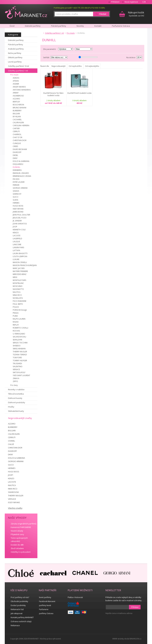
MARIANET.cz (26, 12)
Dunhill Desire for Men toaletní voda (53, 94)
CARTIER (16, 128)
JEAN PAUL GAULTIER (21, 215)
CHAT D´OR (18, 137)
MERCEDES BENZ (20, 274)
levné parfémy (45, 597)
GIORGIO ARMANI (20, 188)
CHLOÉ (11, 444)
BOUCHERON (18, 105)
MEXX (15, 277)
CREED (15, 146)
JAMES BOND (18, 212)
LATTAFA (16, 250)
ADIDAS (16, 78)
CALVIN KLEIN (18, 123)
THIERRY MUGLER (20, 352)
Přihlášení (115, 2)
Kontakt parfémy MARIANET (22, 617)
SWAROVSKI (13, 492)
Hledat (103, 14)
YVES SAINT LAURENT (21, 375)
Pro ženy (14, 385)
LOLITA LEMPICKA (20, 256)
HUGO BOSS (18, 206)
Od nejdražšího (75, 66)
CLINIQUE (17, 143)
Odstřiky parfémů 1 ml (18, 71)
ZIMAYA (16, 378)
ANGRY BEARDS (19, 87)
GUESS (15, 200)
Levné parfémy (15, 62)
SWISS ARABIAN (19, 349)
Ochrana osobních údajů (21, 621)
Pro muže (14, 75)
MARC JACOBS (19, 268)
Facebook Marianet (47, 601)
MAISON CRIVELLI (20, 262)
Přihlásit (135, 607)
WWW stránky (118, 639)
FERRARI (16, 185)
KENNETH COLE (19, 230)
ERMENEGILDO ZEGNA (22, 176)
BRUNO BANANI (20, 108)
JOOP (15, 227)
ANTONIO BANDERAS (22, 90)
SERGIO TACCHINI (20, 343)
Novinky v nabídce (16, 389)
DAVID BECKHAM (20, 149)
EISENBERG (17, 170)
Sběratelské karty (16, 411)
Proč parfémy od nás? (20, 597)
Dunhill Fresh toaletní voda (79, 93)
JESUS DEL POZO (20, 218)
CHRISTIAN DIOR (20, 140)
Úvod (12, 26)
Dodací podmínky (18, 605)
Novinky (80, 26)
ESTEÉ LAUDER (19, 182)
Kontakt (98, 26)
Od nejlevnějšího (92, 66)
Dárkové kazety (15, 398)
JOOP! (11, 475)
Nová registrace (131, 2)
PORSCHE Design (20, 310)
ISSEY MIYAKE (18, 209)
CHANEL (12, 441)
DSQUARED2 (18, 164)
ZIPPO (15, 381)
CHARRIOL (17, 134)
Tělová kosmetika (16, 394)
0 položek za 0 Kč (136, 14)
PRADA (16, 313)
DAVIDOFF (17, 152)
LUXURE (16, 259)
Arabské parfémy (16, 49)
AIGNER (16, 84)
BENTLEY (16, 102)
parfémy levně (45, 605)
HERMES (16, 203)
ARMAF (16, 93)
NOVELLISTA (18, 298)
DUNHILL (17, 167)
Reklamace (15, 625)
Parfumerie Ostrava (121, 26)
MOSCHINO (18, 286)
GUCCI (16, 197)
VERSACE (16, 369)
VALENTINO (18, 366)
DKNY (15, 158)
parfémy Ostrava (46, 613)
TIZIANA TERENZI (20, 355)
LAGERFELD (17, 239)
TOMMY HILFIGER (20, 361)
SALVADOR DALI (19, 337)
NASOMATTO (18, 289)
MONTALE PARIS (19, 280)
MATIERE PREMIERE (20, 271)
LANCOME (17, 244)
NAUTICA (17, 292)
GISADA (16, 191)
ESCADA (16, 179)
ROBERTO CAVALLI (20, 328)
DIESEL (15, 155)
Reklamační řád (17, 609)
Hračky (11, 407)
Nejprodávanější (58, 66)
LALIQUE (16, 242)
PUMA (15, 316)
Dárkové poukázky (17, 402)
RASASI (16, 322)
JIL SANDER (17, 221)
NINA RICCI (17, 295)
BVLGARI (16, 114)
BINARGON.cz (136, 639)
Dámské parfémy (16, 40)
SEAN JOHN (17, 340)
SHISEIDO (17, 346)
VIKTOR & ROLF (19, 372)
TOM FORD (17, 358)
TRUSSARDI (17, 364)
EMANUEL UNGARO (21, 173)
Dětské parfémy (15, 57)
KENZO (16, 233)
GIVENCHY (17, 194)
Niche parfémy (15, 53)
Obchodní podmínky (19, 601)
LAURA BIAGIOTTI (20, 253)
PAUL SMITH (18, 304)
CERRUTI (16, 131)
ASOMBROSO (18, 96)
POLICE (16, 307)
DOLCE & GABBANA (21, 161)
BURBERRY (17, 111)
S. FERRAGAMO (19, 334)
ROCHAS (16, 331)
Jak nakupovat (17, 613)
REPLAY (16, 325)
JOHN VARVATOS (20, 224)
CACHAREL (17, 120)
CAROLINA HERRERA (21, 125)
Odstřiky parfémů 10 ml (18, 66)
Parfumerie (44, 609)
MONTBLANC (18, 283)
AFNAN (16, 81)
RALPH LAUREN (19, 319)
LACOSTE (17, 236)
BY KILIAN (17, 117)
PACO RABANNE (20, 301)
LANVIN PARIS (18, 247)
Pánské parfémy (16, 44)
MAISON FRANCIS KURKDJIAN (25, 265)
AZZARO (16, 99)
